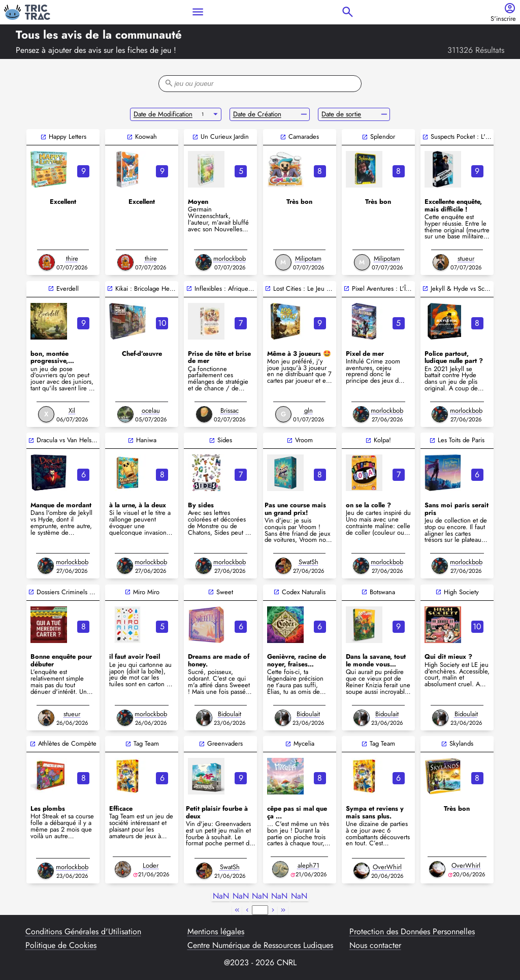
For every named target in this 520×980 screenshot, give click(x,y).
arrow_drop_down (216, 114)
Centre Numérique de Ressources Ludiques (260, 945)
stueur (466, 258)
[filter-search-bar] (260, 84)
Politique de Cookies (61, 945)
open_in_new (43, 137)
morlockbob (230, 258)
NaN (221, 896)
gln (308, 410)
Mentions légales (216, 932)
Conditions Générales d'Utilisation (83, 932)
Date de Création (257, 114)
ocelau (151, 410)
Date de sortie (341, 114)
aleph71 (308, 865)
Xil (72, 410)
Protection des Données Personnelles (412, 932)
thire (72, 258)
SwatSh (308, 562)
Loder (151, 865)
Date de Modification (163, 114)
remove (304, 114)
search (348, 12)
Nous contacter (375, 945)
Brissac (230, 410)
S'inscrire (503, 19)
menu (198, 12)
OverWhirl (387, 867)
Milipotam (308, 258)
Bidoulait (230, 714)
